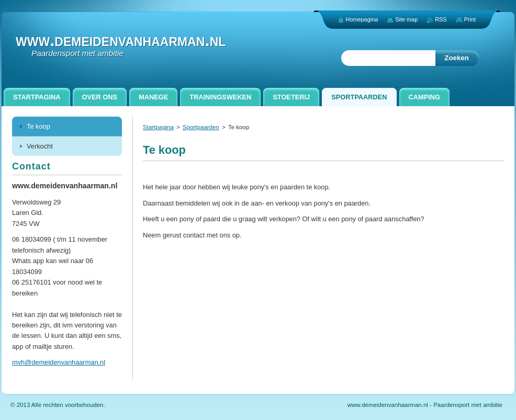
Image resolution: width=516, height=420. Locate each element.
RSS (441, 19)
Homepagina (362, 19)
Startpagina (158, 127)
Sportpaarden (201, 127)
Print (470, 19)
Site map (406, 19)
